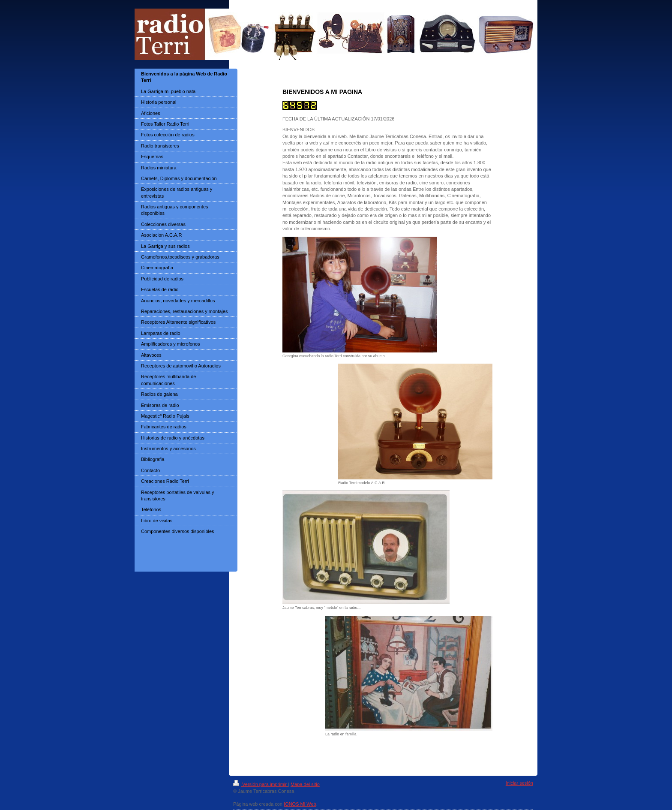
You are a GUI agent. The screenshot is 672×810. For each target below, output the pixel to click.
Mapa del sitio (305, 784)
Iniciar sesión (519, 783)
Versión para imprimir (261, 784)
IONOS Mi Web (300, 804)
